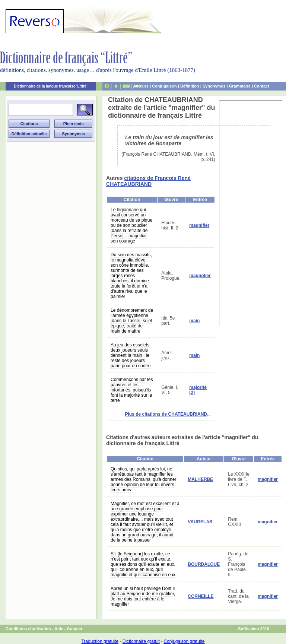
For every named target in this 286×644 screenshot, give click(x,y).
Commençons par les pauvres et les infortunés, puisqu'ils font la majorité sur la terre (132, 390)
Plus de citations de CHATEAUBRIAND (166, 414)
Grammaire (240, 86)
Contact (262, 86)
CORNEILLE (201, 596)
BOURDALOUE (204, 564)
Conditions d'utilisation (28, 629)
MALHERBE (200, 479)
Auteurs (141, 86)
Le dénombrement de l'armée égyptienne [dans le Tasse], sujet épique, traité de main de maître (132, 321)
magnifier (199, 225)
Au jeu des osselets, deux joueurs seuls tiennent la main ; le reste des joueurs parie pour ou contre (131, 355)
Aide (59, 629)
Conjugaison (164, 86)
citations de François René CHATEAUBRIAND (148, 181)
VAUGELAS (200, 522)
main (194, 321)
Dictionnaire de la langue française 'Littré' (51, 86)
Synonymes (214, 86)
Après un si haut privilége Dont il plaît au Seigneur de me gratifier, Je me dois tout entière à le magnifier (143, 596)
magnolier (200, 276)
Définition (190, 86)
